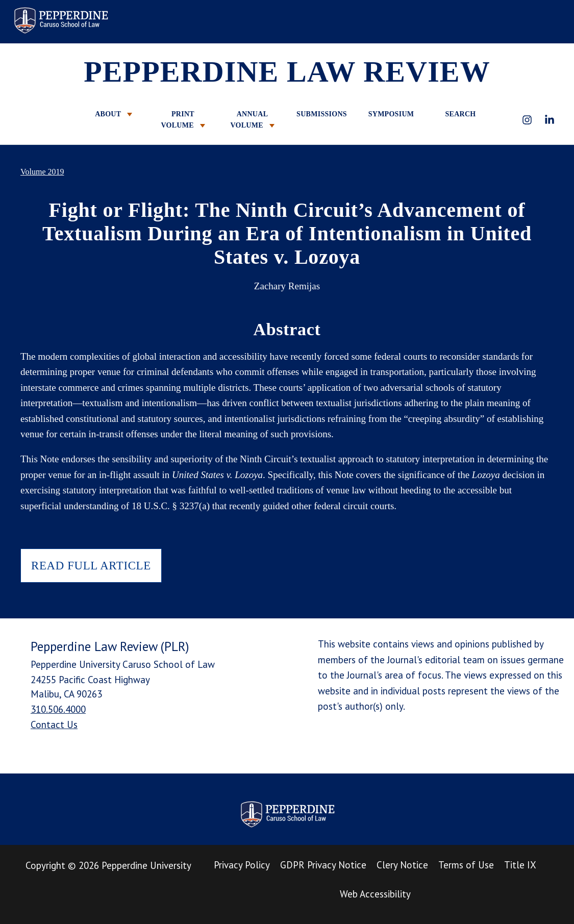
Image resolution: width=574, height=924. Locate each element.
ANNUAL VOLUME (252, 120)
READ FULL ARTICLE (91, 566)
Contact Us (54, 725)
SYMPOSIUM (391, 114)
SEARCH (460, 114)
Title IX (520, 865)
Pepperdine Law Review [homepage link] (61, 20)
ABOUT (114, 114)
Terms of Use (466, 865)
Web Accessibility (375, 894)
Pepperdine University (146, 865)
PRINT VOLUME (183, 120)
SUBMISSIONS (322, 114)
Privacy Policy (242, 865)
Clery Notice (402, 865)
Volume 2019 (42, 172)
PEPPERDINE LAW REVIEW (287, 72)
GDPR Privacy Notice (323, 865)
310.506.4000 (58, 709)
